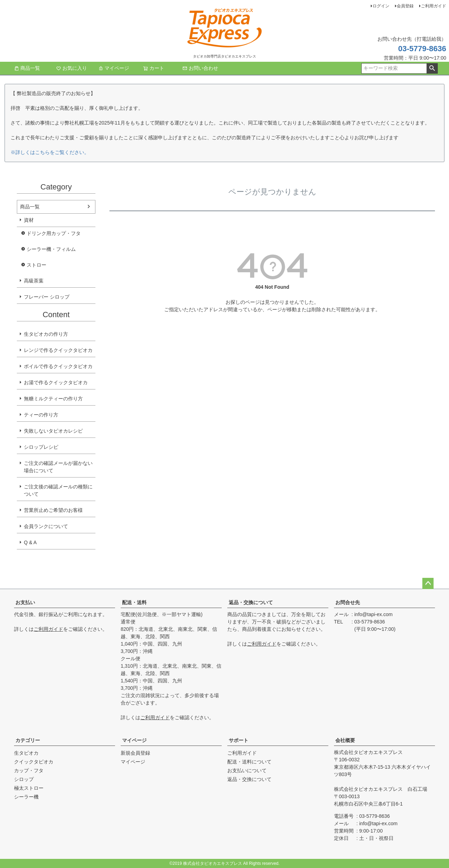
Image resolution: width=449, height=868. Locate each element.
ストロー (36, 265)
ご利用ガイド (434, 6)
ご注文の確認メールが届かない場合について (58, 467)
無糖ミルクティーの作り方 (53, 399)
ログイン (381, 6)
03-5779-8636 (422, 49)
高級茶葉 (34, 281)
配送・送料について (249, 762)
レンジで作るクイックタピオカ (58, 350)
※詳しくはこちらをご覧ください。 (50, 152)
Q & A (30, 542)
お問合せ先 (348, 602)
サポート (239, 740)
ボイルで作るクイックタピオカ (58, 366)
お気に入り (72, 68)
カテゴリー (28, 740)
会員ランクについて (46, 526)
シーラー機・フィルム (51, 249)
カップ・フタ (29, 770)
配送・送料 (134, 602)
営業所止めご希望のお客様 (53, 510)
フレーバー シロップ (47, 297)
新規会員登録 (135, 753)
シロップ (24, 779)
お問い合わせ (200, 68)
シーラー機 (26, 797)
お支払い (25, 602)
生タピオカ (26, 753)
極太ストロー (29, 788)
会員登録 (405, 6)
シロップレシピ (41, 447)
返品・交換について (251, 602)
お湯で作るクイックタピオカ (56, 382)
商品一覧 (27, 68)
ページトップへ (428, 583)
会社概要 (345, 740)
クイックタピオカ (34, 762)
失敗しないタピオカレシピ (53, 431)
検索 (432, 68)
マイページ (114, 68)
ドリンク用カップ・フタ (54, 233)
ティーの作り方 (41, 415)
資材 (29, 220)
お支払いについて (247, 770)
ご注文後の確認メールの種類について (58, 490)
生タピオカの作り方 (46, 334)
